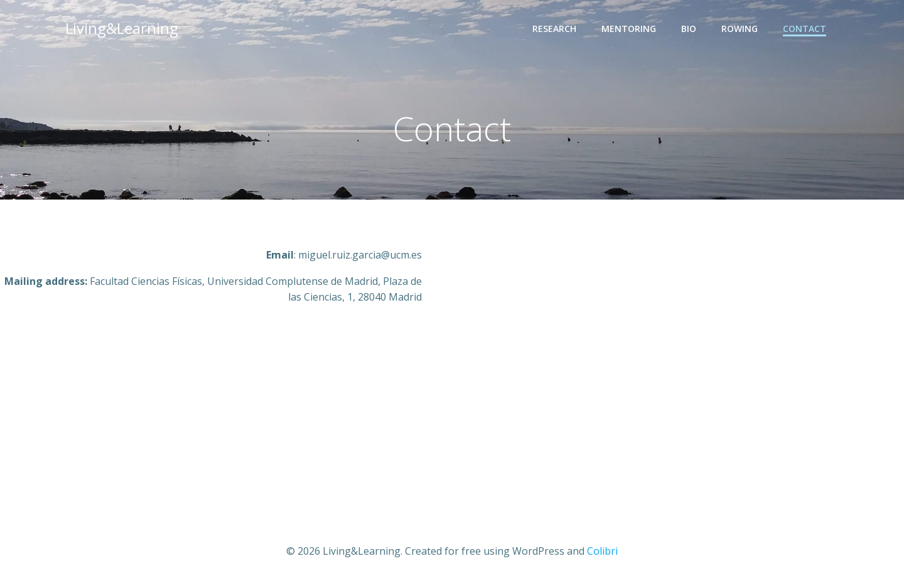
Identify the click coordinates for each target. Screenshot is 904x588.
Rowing (740, 29)
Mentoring (629, 29)
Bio (689, 29)
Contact (804, 29)
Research (554, 29)
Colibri (602, 551)
